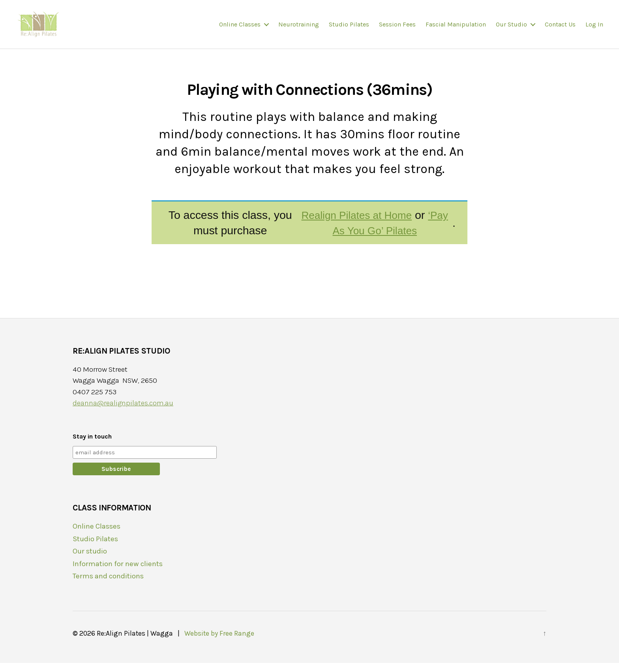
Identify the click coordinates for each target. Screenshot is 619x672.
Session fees (397, 29)
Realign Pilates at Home (353, 224)
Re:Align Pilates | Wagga (135, 642)
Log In (594, 29)
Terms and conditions (110, 585)
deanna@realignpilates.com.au (123, 412)
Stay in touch (92, 445)
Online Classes (240, 29)
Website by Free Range (219, 642)
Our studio (511, 29)
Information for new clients (119, 573)
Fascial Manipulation (456, 29)
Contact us (560, 29)
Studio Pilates (349, 29)
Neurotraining (299, 29)
